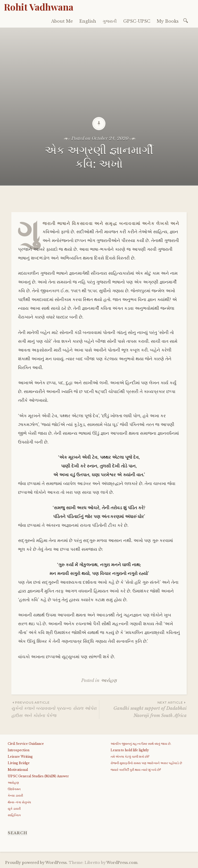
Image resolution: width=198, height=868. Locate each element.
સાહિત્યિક (14, 815)
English (88, 21)
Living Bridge (19, 763)
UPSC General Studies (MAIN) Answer (38, 776)
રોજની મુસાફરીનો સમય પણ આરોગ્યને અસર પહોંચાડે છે (146, 763)
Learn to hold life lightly (130, 750)
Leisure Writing (20, 757)
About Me (62, 21)
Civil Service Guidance (26, 744)
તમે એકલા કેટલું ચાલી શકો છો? (130, 757)
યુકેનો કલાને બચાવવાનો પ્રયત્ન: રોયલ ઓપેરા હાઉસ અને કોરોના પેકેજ (55, 709)
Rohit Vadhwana (39, 7)
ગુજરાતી (110, 21)
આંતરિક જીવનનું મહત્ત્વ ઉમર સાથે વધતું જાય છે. (141, 744)
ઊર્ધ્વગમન (14, 789)
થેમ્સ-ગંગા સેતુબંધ (19, 802)
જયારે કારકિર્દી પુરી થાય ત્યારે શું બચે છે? (136, 770)
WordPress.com (122, 863)
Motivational (18, 770)
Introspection (19, 750)
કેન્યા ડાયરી (15, 795)
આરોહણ (109, 681)
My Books (168, 21)
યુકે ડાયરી (14, 809)
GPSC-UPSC (137, 21)
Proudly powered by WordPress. (36, 863)
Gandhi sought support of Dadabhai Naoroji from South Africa (143, 709)
